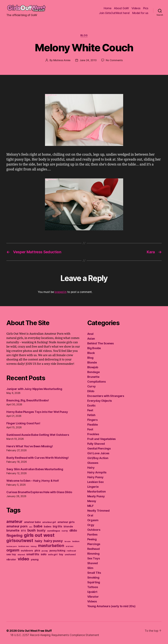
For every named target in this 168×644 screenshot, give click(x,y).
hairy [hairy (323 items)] (39, 541)
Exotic (91, 405)
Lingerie (93, 487)
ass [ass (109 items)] (31, 527)
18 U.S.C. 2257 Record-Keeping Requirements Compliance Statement (55, 635)
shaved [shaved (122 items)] (21, 555)
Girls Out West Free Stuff (34, 631)
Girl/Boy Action (98, 458)
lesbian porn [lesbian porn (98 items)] (12, 546)
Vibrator (93, 597)
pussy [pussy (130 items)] (45, 551)
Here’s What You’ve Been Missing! (30, 446)
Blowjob (93, 367)
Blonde (92, 362)
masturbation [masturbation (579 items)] (51, 546)
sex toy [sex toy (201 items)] (11, 554)
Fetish (91, 415)
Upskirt (92, 592)
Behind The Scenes (101, 343)
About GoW (121, 8)
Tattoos (93, 587)
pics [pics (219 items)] (37, 550)
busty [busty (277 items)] (41, 531)
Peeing (92, 539)
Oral (90, 515)
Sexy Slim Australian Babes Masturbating (35, 469)
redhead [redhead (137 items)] (71, 551)
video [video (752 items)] (24, 559)
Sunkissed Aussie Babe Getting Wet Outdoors (38, 435)
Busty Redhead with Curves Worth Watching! (37, 458)
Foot (90, 429)
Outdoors (94, 530)
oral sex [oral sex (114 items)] (70, 546)
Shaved (93, 563)
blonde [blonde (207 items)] (68, 526)
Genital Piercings (99, 448)
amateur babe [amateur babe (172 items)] (32, 522)
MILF (90, 506)
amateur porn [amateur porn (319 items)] (17, 526)
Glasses (93, 463)
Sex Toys (94, 558)
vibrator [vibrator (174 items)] (11, 559)
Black (91, 353)
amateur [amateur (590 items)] (14, 521)
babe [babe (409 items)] (38, 526)
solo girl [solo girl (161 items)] (53, 554)
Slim (90, 568)
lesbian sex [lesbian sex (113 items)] (24, 546)
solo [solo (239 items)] (44, 554)
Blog (84, 35)
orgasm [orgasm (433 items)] (13, 550)
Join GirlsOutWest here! (114, 13)
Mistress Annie (62, 60)
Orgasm (93, 520)
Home (108, 8)
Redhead (93, 549)
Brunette (93, 377)
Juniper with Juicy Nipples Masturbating (34, 389)
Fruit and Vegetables (102, 439)
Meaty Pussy (96, 496)
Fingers (92, 420)
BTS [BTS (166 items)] (23, 531)
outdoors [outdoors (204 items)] (27, 550)
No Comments (114, 60)
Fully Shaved (96, 444)
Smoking (93, 577)
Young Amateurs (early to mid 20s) (111, 606)
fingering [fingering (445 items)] (14, 536)
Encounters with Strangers (106, 396)
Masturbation (97, 491)
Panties (92, 534)
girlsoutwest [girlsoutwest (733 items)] (20, 541)
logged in (61, 292)
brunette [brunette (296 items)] (13, 530)
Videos (136, 8)
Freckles (93, 434)
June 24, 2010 (88, 60)
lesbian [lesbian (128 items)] (76, 541)
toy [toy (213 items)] (61, 554)
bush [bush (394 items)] (32, 530)
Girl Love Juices (98, 453)
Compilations (97, 382)
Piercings (94, 544)
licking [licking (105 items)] (34, 546)
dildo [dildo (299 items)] (73, 530)
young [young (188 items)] (35, 559)
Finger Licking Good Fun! (23, 423)
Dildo (91, 391)
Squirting (94, 582)
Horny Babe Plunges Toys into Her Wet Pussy (37, 412)
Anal (90, 334)
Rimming (93, 554)
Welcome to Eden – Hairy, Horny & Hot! (33, 481)
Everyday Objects (100, 401)
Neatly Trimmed (98, 511)
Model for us (140, 13)
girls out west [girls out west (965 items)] (39, 535)
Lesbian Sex (95, 482)
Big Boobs (94, 348)
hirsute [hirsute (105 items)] (68, 541)
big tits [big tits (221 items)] (57, 526)
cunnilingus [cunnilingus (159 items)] (54, 531)
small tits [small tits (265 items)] (33, 554)
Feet (90, 410)
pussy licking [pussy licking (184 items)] (57, 551)
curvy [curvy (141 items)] (65, 531)
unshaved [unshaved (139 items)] (70, 554)
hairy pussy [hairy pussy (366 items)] (53, 541)
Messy (92, 501)
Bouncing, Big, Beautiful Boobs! (28, 400)
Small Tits (94, 573)
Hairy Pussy (95, 477)
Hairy (91, 468)
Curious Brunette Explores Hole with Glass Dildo (39, 492)
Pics (146, 8)
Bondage (93, 372)
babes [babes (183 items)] (48, 527)
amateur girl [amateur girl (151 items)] (49, 522)
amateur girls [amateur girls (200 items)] (66, 522)
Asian (91, 339)
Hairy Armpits (97, 472)
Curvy (92, 386)
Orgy (91, 525)
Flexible (93, 425)
